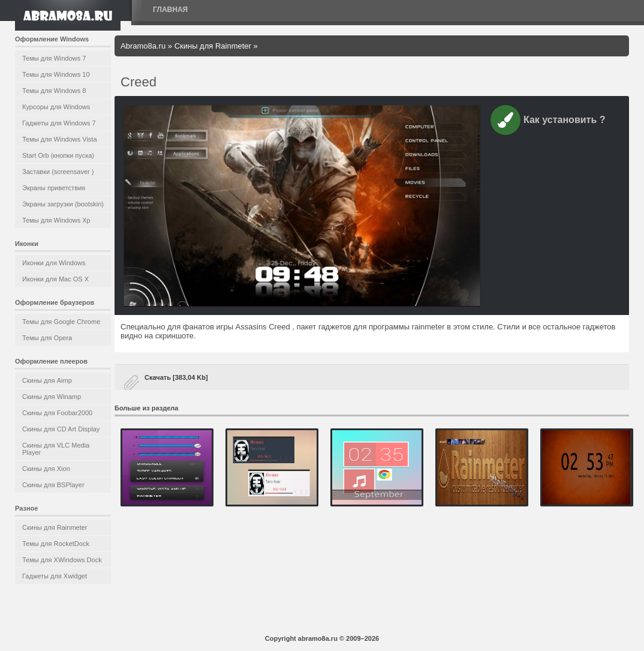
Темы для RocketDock (56, 544)
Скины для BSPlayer (53, 485)
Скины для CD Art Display (61, 429)
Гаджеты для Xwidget (55, 576)
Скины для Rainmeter (55, 527)
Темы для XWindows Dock (62, 560)
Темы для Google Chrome (61, 322)
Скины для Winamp (52, 397)
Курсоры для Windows (56, 107)
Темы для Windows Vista (60, 139)
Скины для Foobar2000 (57, 413)
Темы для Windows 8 (54, 91)
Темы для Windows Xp (56, 220)
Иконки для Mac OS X (55, 279)
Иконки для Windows (54, 263)
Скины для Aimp (47, 380)
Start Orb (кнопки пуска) (58, 155)
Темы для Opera (47, 338)
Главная (170, 10)
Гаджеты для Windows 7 (59, 123)
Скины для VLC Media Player (56, 449)
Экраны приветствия (54, 188)
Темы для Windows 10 (56, 74)
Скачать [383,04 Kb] (176, 377)
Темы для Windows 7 (54, 58)
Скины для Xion (46, 469)
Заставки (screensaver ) (58, 172)
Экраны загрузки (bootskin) (63, 204)
